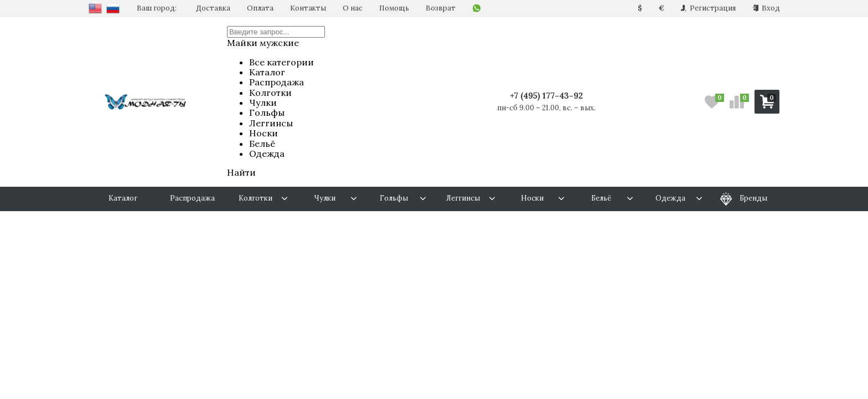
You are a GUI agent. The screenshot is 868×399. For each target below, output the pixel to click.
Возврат (441, 8)
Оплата (260, 8)
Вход (766, 8)
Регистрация (708, 8)
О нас (353, 8)
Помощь (394, 8)
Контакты (308, 8)
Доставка (213, 8)
